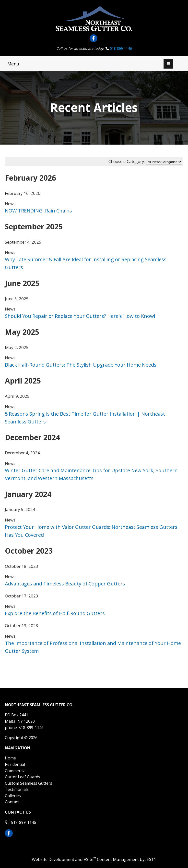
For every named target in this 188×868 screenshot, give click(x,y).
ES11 (151, 859)
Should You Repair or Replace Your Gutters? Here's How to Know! (80, 316)
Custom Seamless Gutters (29, 783)
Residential (15, 764)
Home (10, 758)
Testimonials (17, 789)
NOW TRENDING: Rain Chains (38, 211)
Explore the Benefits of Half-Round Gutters (55, 613)
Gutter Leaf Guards (23, 777)
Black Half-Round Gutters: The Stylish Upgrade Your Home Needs (81, 365)
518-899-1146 (121, 48)
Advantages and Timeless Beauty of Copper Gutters (65, 584)
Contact (12, 802)
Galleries (13, 796)
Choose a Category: (127, 161)
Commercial (16, 771)
